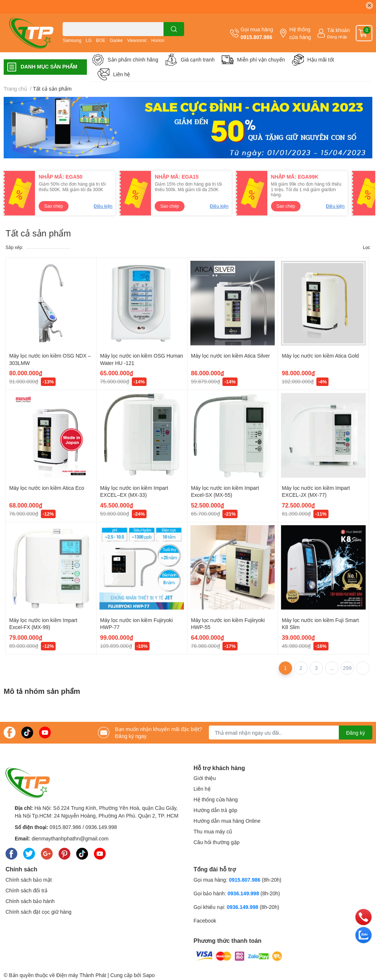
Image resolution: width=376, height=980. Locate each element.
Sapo (149, 975)
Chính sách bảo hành (30, 901)
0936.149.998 (101, 827)
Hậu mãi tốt (321, 59)
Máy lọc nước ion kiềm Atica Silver (231, 356)
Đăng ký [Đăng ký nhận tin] (356, 733)
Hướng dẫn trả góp (216, 810)
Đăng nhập (337, 37)
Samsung (72, 40)
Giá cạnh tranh (198, 59)
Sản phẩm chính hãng (133, 59)
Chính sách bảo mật (29, 880)
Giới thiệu (205, 778)
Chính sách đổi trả (27, 890)
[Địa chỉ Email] (291, 733)
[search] (174, 29)
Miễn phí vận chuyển (261, 59)
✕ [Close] (369, 5)
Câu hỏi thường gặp (217, 842)
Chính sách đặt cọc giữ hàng (38, 912)
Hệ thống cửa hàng (300, 33)
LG (89, 40)
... (332, 668)
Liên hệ (122, 74)
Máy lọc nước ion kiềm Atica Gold (320, 356)
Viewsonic (137, 40)
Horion (158, 40)
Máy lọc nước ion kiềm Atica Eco (47, 488)
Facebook (205, 921)
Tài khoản (338, 30)
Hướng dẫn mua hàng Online (227, 821)
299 (347, 668)
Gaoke (116, 40)
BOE (101, 40)
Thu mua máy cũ (213, 831)
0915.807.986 (256, 37)
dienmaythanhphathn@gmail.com (70, 838)
